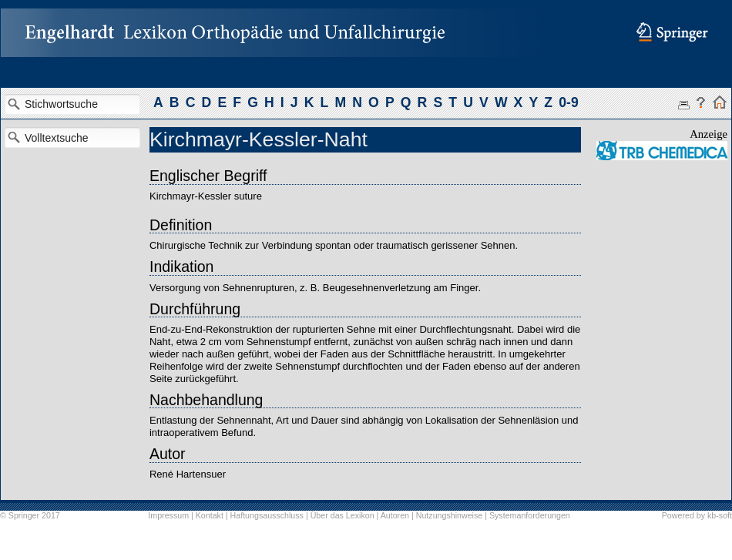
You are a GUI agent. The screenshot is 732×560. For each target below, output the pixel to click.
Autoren (395, 515)
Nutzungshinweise (449, 515)
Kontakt (210, 515)
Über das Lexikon (342, 515)
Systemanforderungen (530, 515)
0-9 (568, 102)
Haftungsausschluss (267, 515)
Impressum (168, 515)
